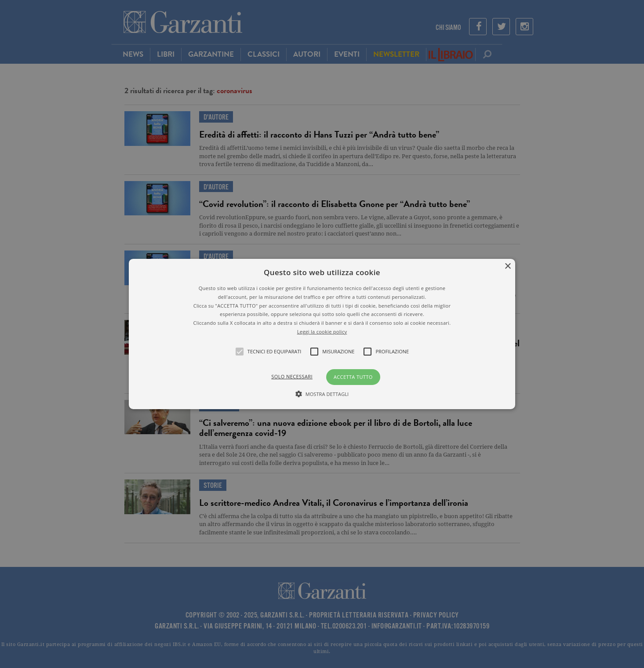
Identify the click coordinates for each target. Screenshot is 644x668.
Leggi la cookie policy (322, 332)
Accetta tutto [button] (353, 377)
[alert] (322, 334)
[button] (322, 334)
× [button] (508, 267)
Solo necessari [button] (292, 376)
